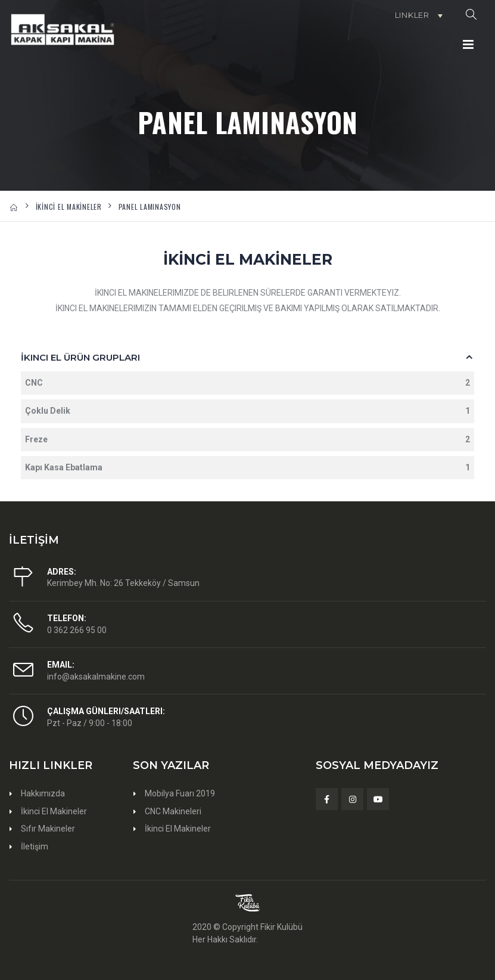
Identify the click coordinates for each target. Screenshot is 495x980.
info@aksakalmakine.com (96, 677)
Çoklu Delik (247, 411)
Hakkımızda (43, 793)
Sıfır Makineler (48, 829)
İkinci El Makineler (54, 811)
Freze (247, 440)
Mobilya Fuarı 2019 (180, 793)
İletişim (35, 846)
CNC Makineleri (173, 811)
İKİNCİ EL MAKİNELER (69, 207)
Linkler (412, 15)
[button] (471, 15)
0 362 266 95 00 (77, 630)
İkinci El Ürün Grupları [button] (80, 357)
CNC (247, 383)
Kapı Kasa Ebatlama (247, 468)
